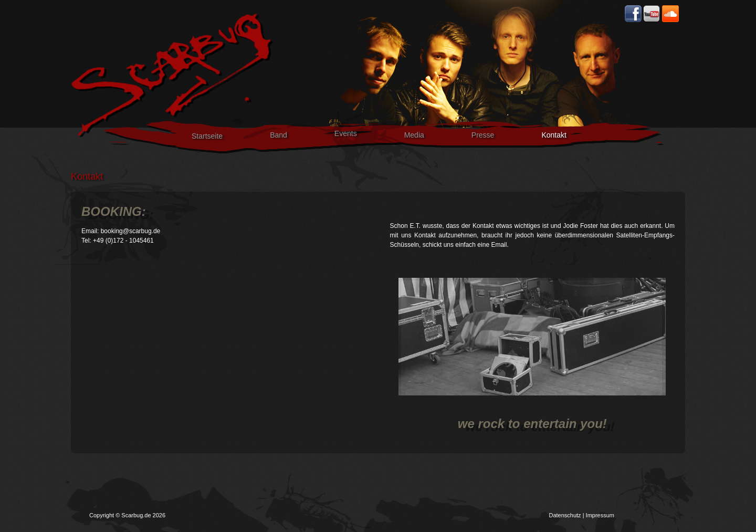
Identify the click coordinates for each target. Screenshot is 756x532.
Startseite (207, 136)
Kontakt (554, 135)
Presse (483, 135)
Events (346, 133)
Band (279, 135)
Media (414, 135)
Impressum (600, 515)
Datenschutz (565, 515)
